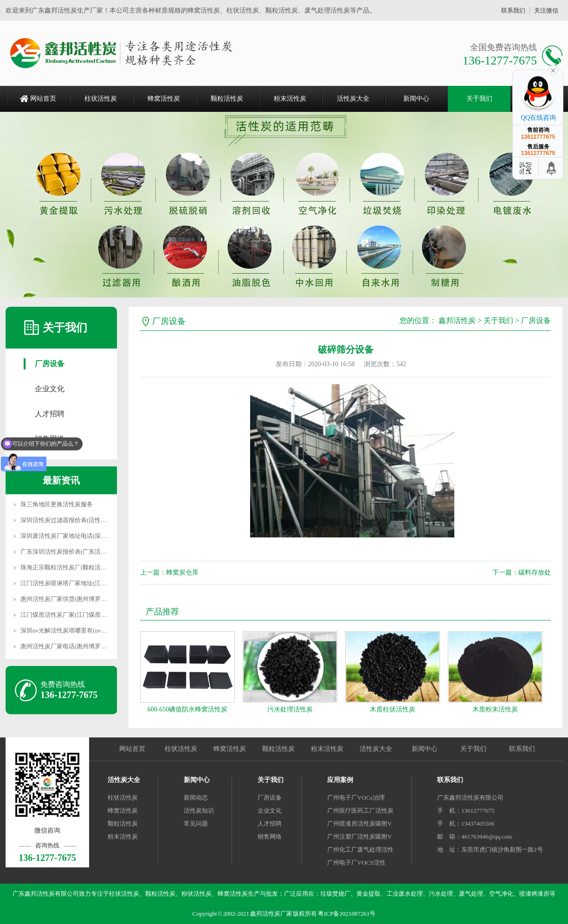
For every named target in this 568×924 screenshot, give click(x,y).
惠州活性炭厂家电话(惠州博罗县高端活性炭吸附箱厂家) (95, 646)
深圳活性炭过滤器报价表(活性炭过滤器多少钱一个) (89, 520)
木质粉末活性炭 (495, 709)
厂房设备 (50, 364)
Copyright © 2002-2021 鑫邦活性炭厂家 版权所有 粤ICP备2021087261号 (284, 914)
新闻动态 (196, 798)
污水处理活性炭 (290, 709)
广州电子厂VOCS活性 (356, 863)
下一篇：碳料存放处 (522, 572)
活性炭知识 (199, 811)
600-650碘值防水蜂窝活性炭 (188, 709)
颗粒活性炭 (227, 99)
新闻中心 (416, 99)
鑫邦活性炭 (457, 320)
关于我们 (479, 99)
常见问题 (196, 824)
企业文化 (50, 389)
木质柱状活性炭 (393, 709)
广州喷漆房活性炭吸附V (359, 824)
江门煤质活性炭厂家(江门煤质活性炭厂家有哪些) (86, 615)
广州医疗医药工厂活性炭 (360, 811)
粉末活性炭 (290, 99)
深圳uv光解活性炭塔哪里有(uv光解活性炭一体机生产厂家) (98, 630)
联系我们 (513, 10)
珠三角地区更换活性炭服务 (57, 504)
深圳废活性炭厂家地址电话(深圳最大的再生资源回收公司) (98, 536)
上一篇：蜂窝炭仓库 (169, 572)
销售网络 (270, 837)
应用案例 (340, 780)
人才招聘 (50, 414)
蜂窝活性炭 (164, 99)
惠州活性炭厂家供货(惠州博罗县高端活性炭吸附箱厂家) (95, 599)
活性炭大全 (353, 99)
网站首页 (43, 99)
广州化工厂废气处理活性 (360, 850)
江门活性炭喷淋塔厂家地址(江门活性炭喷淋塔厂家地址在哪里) (104, 583)
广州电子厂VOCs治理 (356, 798)
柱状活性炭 (101, 99)
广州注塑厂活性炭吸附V (359, 837)
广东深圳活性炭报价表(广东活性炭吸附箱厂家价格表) (92, 552)
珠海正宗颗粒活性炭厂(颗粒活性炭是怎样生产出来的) (92, 567)
